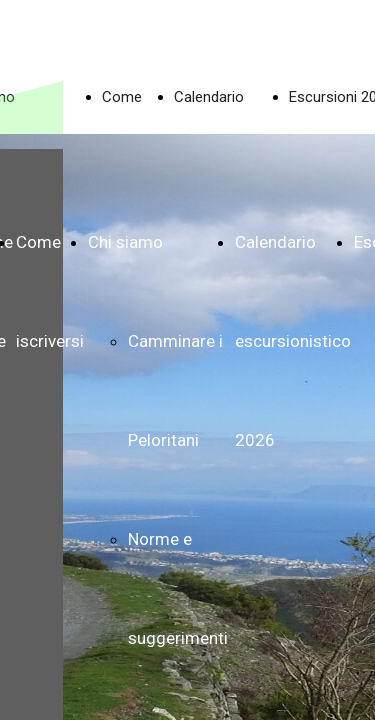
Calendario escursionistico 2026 (293, 341)
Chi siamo (125, 242)
